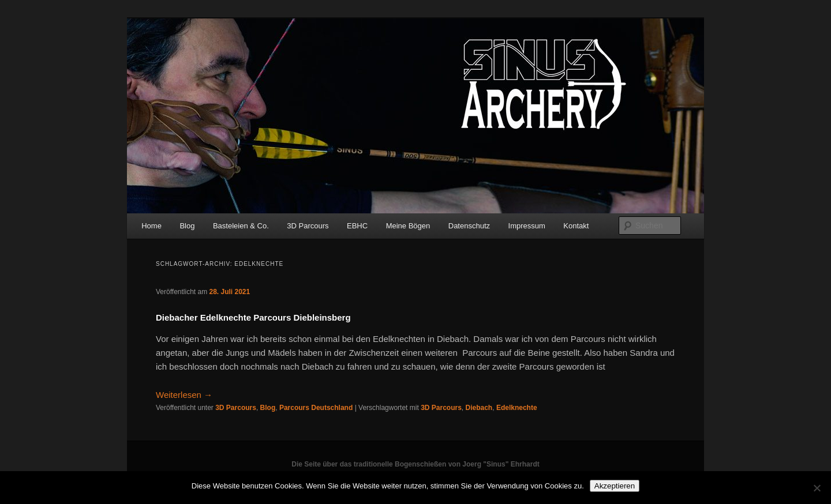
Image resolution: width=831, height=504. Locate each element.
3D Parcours (308, 226)
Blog (187, 226)
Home (151, 226)
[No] (817, 488)
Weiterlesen (184, 395)
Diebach (479, 408)
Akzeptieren (615, 486)
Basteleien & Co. (241, 226)
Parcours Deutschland (316, 408)
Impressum (527, 226)
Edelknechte (517, 408)
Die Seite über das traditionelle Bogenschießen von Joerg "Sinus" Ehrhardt (415, 464)
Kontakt (576, 226)
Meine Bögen (408, 226)
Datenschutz (469, 226)
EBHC (357, 226)
